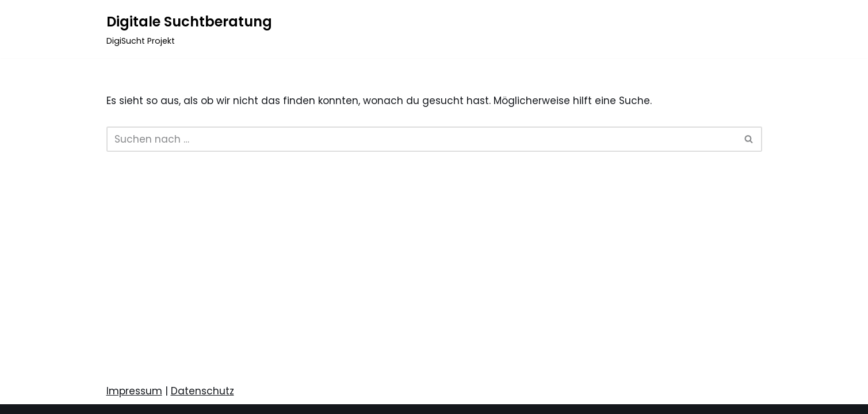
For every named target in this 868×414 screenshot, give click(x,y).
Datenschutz (202, 391)
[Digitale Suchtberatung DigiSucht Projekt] (189, 29)
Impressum (134, 391)
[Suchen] (421, 139)
